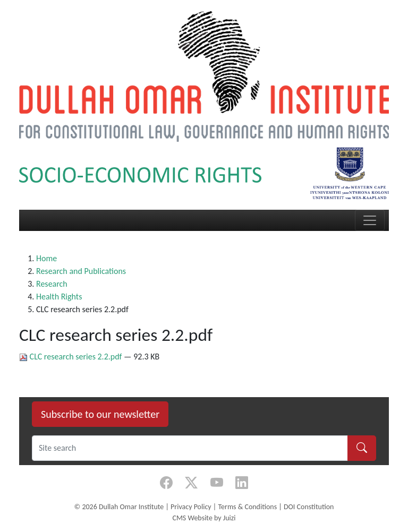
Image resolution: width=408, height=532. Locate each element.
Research (52, 284)
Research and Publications (81, 271)
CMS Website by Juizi (204, 518)
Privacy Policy (191, 507)
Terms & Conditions (247, 507)
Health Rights (59, 297)
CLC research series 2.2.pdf (71, 357)
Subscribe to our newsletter (100, 414)
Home (46, 258)
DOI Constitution (309, 507)
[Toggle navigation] (370, 220)
